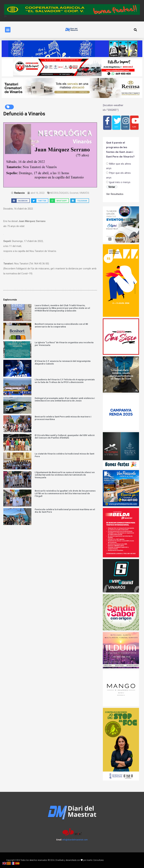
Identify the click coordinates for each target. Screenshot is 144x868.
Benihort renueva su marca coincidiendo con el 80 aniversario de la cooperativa (61, 325)
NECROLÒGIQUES (59, 193)
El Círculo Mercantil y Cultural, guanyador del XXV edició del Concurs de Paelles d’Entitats (65, 437)
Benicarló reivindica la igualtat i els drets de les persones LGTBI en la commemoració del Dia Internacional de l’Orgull (65, 493)
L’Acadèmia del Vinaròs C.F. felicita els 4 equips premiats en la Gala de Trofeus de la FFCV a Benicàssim (65, 381)
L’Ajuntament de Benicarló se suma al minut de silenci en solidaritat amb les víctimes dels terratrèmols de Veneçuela (65, 475)
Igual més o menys (120, 182)
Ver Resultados (115, 194)
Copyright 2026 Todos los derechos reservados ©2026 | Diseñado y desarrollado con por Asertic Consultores (55, 860)
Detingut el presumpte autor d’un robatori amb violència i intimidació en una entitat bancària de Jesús (65, 399)
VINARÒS (84, 193)
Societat (74, 193)
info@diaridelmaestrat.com (75, 840)
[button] (8, 30)
